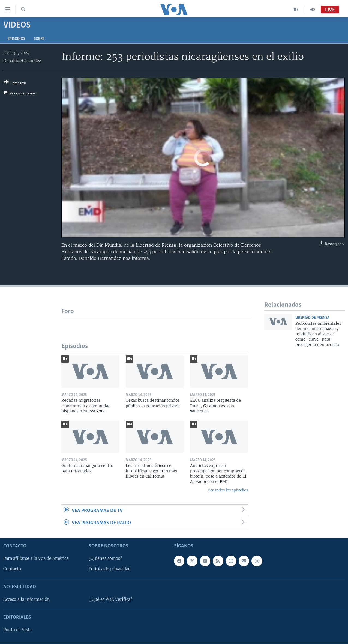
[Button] (15, 84)
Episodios (16, 39)
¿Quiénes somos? (105, 559)
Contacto (12, 569)
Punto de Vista (17, 630)
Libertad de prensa (312, 318)
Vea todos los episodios (228, 490)
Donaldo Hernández (22, 61)
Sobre (39, 39)
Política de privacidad (110, 569)
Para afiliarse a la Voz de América (36, 559)
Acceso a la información (27, 600)
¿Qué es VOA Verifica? (111, 600)
